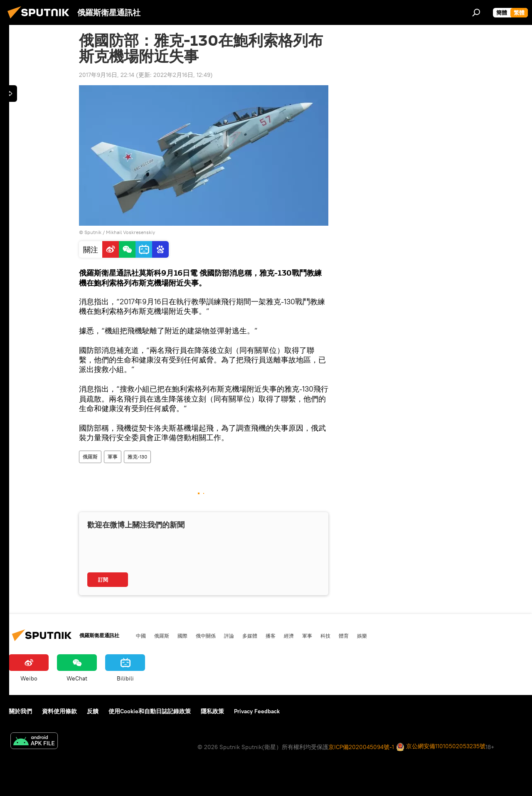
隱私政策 (212, 711)
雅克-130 (137, 457)
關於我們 (20, 711)
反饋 (93, 711)
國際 (182, 636)
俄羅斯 (90, 457)
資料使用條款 (59, 711)
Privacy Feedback (257, 711)
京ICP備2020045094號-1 (361, 747)
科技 (325, 636)
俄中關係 (206, 636)
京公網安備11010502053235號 (441, 747)
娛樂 (362, 636)
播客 (271, 636)
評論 (229, 636)
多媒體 (250, 636)
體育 (344, 636)
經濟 (289, 636)
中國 (141, 636)
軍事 (113, 457)
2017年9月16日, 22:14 (107, 75)
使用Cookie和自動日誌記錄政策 (150, 711)
